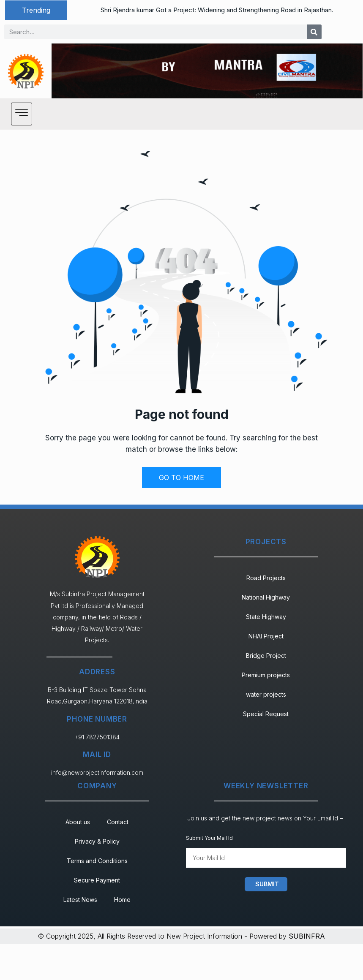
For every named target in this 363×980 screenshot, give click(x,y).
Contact (118, 822)
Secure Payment (97, 880)
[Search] (314, 32)
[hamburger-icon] (22, 114)
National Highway (266, 597)
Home (122, 900)
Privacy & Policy (97, 841)
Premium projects (266, 675)
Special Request (266, 714)
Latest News (80, 900)
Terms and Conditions (97, 861)
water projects (266, 694)
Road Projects (266, 578)
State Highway (266, 617)
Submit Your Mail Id (209, 838)
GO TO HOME (181, 478)
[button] (36, 10)
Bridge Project (266, 656)
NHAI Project (266, 636)
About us (78, 822)
